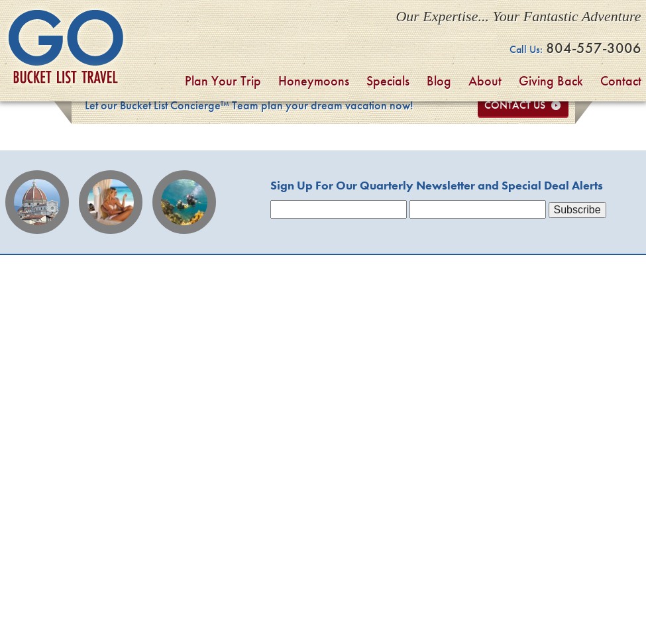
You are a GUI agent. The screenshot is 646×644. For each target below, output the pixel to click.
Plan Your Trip (223, 81)
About (485, 81)
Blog (439, 81)
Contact (621, 81)
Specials (388, 81)
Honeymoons (314, 81)
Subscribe (577, 210)
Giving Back (551, 81)
